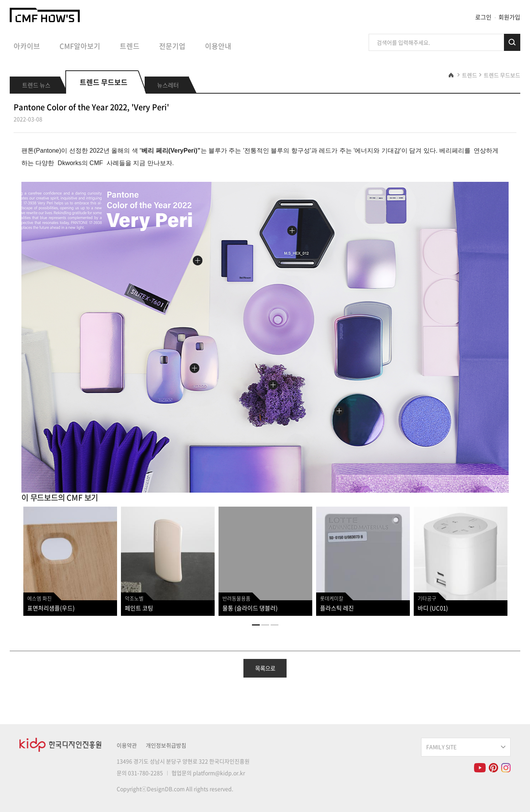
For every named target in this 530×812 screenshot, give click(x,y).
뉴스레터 (168, 85)
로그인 (483, 17)
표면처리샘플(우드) (51, 608)
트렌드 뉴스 (36, 85)
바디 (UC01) (433, 608)
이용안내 (218, 46)
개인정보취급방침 (166, 745)
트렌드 (130, 46)
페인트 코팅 (139, 608)
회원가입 (509, 17)
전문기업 (172, 46)
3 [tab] (275, 625)
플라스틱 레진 (337, 608)
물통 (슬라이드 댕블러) (250, 608)
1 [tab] (256, 625)
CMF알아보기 (80, 46)
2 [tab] (265, 625)
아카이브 (27, 46)
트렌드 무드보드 (502, 75)
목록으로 (265, 668)
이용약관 (127, 745)
